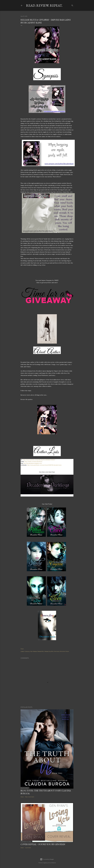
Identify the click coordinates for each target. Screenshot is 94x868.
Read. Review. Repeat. (44, 5)
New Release (34, 651)
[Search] (72, 5)
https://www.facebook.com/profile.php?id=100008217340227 (39, 460)
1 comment (28, 848)
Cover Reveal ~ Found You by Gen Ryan (43, 844)
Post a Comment (30, 797)
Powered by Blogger (47, 859)
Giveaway (27, 651)
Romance (57, 651)
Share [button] (22, 649)
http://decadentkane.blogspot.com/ (33, 463)
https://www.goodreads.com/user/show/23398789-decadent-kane (44, 465)
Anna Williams (52, 863)
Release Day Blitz (49, 651)
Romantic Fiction (64, 651)
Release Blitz (41, 651)
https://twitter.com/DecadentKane (34, 462)
